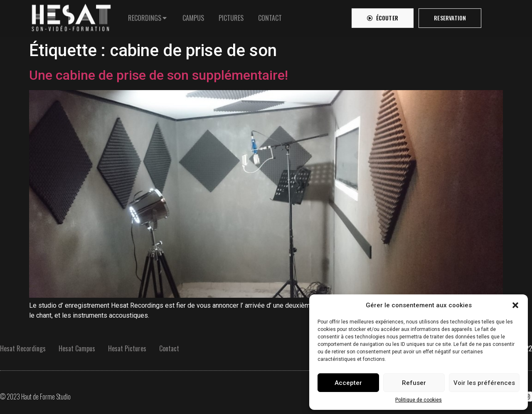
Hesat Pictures (127, 348)
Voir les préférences (484, 383)
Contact (169, 348)
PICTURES (231, 16)
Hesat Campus (77, 348)
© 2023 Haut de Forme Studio (35, 397)
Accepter (348, 383)
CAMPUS (193, 16)
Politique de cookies (419, 400)
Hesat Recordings (23, 348)
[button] (515, 305)
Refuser (414, 383)
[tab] (148, 16)
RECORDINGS (145, 16)
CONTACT (270, 16)
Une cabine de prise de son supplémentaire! (159, 75)
